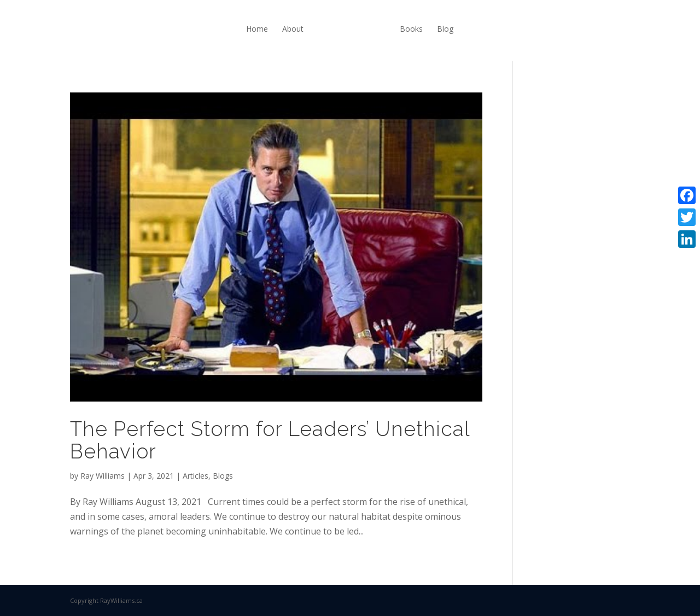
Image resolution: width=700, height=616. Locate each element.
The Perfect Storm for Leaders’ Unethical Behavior (270, 440)
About (293, 29)
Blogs (223, 476)
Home (257, 29)
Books (411, 29)
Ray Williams (103, 476)
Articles (196, 476)
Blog (445, 29)
